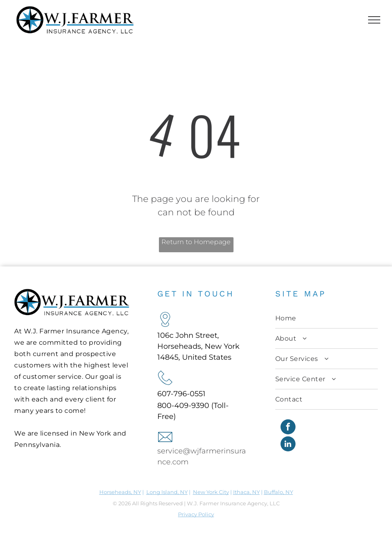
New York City (211, 492)
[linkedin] (288, 445)
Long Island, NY (167, 492)
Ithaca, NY (246, 492)
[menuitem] (327, 318)
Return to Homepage (196, 242)
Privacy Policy (196, 514)
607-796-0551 (181, 394)
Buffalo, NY (278, 492)
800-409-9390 (183, 406)
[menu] (374, 20)
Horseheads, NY (120, 492)
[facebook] (288, 428)
